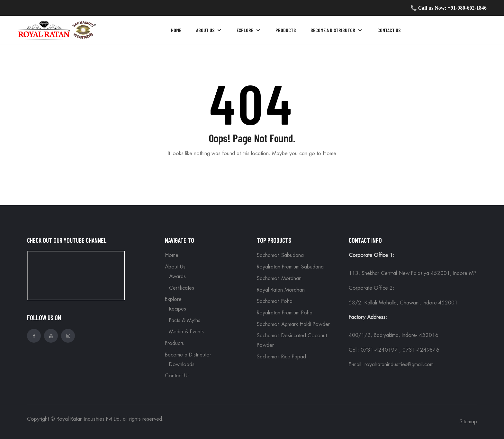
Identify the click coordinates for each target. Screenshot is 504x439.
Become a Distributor (188, 355)
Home (172, 255)
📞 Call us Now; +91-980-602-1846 (449, 8)
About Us (175, 267)
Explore (173, 299)
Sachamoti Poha (275, 301)
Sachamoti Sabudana (280, 255)
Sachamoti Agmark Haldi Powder (293, 324)
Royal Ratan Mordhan (281, 290)
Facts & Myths (185, 320)
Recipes (178, 309)
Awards (177, 277)
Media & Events (186, 332)
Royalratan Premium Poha (285, 313)
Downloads (182, 364)
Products (174, 343)
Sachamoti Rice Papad (281, 357)
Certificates (182, 288)
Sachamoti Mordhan (279, 278)
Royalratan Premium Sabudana (290, 267)
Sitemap (468, 422)
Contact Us (177, 376)
